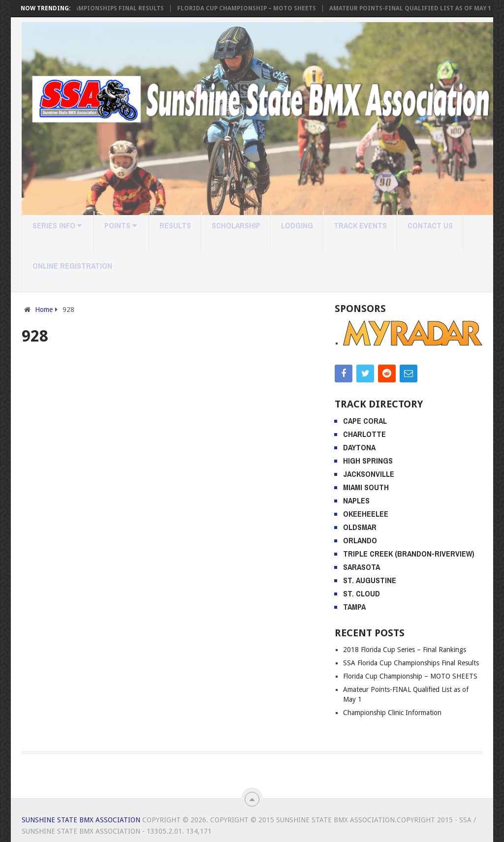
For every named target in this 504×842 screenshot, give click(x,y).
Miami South (366, 487)
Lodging (297, 225)
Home (44, 310)
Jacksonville (369, 474)
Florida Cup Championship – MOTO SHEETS (258, 8)
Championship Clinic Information (392, 713)
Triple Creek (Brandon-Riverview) (409, 554)
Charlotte (364, 434)
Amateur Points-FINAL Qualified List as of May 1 (422, 8)
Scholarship (236, 225)
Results (175, 225)
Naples (356, 500)
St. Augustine (370, 580)
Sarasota (362, 567)
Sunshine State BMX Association (81, 820)
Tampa (354, 607)
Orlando (360, 540)
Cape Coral (365, 421)
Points (121, 225)
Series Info (57, 225)
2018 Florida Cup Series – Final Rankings (405, 650)
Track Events (360, 225)
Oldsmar (360, 527)
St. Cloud (362, 593)
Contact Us (430, 225)
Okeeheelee (366, 514)
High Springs (368, 461)
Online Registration (72, 266)
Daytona (359, 447)
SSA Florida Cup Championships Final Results (99, 8)
